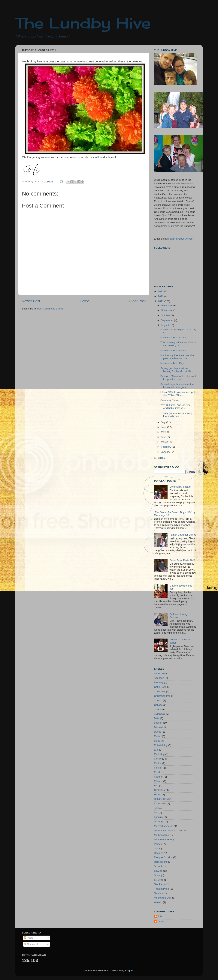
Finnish (158, 768)
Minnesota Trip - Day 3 (173, 338)
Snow (157, 875)
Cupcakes (160, 714)
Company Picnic (170, 400)
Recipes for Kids (163, 857)
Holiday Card (161, 799)
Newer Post (31, 301)
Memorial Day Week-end (168, 831)
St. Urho (159, 880)
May (164, 432)
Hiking (158, 795)
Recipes (159, 853)
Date (157, 718)
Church (158, 700)
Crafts (157, 709)
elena (157, 741)
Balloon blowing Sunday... (178, 616)
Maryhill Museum (164, 826)
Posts (29, 938)
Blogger (129, 971)
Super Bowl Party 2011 (182, 560)
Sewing (158, 871)
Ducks (158, 732)
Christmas (160, 691)
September (168, 320)
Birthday (159, 682)
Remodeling (161, 862)
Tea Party (159, 884)
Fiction (158, 763)
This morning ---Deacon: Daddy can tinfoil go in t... (178, 344)
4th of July (160, 673)
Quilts (157, 849)
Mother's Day (161, 835)
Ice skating (160, 804)
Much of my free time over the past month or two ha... (177, 357)
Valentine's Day (163, 898)
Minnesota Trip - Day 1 (173, 363)
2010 (161, 458)
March (165, 442)
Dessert (158, 727)
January (166, 452)
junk (156, 808)
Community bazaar (180, 487)
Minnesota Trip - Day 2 (173, 350)
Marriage (159, 822)
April (164, 437)
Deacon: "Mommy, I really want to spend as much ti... (178, 378)
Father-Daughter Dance (183, 535)
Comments (32, 944)
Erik (156, 750)
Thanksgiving (162, 889)
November (167, 310)
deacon (158, 723)
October (166, 315)
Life (156, 813)
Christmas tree (162, 696)
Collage (158, 705)
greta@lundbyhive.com (180, 239)
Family (158, 759)
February (166, 447)
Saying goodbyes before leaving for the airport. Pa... (177, 370)
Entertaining (161, 745)
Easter (158, 736)
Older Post (137, 301)
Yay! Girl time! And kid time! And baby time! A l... (176, 406)
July (164, 422)
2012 (161, 296)
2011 (161, 301)
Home (84, 301)
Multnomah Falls (163, 840)
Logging (159, 817)
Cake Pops (160, 687)
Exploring (159, 754)
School (158, 866)
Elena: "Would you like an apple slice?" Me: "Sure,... (178, 394)
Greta (161, 921)
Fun (156, 786)
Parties (158, 844)
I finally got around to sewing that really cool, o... (176, 415)
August (165, 325)
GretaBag (159, 790)
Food (157, 772)
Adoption (159, 678)
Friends (158, 781)
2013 (161, 291)
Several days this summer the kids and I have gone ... (177, 386)
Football (159, 777)
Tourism (158, 893)
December (167, 305)
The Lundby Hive (83, 23)
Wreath (158, 902)
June (164, 427)
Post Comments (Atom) (50, 309)
